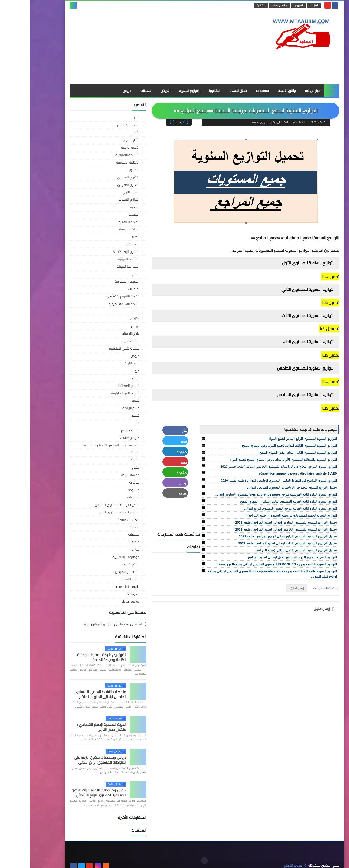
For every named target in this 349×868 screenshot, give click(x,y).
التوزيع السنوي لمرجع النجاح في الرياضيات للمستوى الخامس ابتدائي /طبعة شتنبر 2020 (249, 467)
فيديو (106, 401)
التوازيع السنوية (159, 91)
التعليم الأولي (101, 192)
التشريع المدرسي (98, 177)
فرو (107, 371)
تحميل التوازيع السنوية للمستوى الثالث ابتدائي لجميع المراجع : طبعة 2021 (258, 543)
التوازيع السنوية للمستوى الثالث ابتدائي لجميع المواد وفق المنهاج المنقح (259, 446)
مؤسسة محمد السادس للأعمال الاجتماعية (81, 445)
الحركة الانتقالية (99, 222)
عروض (105, 356)
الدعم (106, 237)
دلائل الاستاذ (101, 334)
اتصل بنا (284, 5)
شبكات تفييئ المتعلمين (94, 348)
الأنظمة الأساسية (98, 162)
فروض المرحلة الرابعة (95, 393)
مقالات (105, 527)
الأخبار (106, 133)
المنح (106, 274)
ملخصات (104, 534)
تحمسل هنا (299, 329)
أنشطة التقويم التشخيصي (93, 296)
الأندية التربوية (100, 147)
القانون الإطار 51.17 (96, 252)
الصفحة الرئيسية (250, 122)
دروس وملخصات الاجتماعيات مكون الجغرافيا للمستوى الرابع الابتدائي (69, 793)
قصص (105, 415)
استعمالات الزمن (98, 125)
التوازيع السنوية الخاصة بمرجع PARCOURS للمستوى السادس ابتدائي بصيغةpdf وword (248, 564)
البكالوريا (185, 91)
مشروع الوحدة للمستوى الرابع (89, 512)
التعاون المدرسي (98, 185)
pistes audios (100, 601)
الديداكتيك (103, 244)
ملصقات (104, 542)
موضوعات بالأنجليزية (96, 557)
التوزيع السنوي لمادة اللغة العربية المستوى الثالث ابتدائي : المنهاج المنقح (258, 501)
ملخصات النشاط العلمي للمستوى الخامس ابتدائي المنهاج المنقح (70, 694)
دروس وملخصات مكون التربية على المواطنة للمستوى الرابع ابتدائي (70, 760)
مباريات (105, 460)
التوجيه (105, 207)
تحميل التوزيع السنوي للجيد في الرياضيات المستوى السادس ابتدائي (262, 487)
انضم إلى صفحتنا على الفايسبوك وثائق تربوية (83, 624)
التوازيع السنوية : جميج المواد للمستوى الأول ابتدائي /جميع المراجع (263, 557)
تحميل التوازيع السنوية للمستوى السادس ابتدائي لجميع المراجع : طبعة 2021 (256, 522)
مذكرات (104, 482)
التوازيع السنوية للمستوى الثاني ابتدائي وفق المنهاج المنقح (268, 453)
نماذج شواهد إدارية (96, 572)
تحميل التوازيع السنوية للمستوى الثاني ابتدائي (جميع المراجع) (266, 550)
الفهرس (269, 5)
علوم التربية (102, 363)
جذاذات (105, 319)
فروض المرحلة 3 (99, 386)
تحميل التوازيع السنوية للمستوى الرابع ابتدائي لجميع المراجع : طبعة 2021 (258, 536)
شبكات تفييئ (101, 341)
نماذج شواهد (100, 564)
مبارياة (105, 453)
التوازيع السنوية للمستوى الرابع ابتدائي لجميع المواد (273, 439)
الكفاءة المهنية (99, 259)
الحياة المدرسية (99, 229)
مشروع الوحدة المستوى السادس (87, 505)
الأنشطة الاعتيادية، (97, 155)
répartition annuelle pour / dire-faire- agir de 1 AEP (268, 474)
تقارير (106, 311)
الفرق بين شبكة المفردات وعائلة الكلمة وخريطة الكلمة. (72, 657)
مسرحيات (103, 497)
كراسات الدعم (100, 430)
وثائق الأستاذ (257, 91)
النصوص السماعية (97, 281)
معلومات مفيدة (99, 520)
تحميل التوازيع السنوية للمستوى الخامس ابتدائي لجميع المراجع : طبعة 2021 (256, 529)
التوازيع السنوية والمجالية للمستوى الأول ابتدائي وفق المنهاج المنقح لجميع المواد (254, 460)
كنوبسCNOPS (100, 438)
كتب (107, 423)
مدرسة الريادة (100, 475)
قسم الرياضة (101, 408)
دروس (97, 91)
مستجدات (232, 91)
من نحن (231, 5)
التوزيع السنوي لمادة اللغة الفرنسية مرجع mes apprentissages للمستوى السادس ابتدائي (246, 494)
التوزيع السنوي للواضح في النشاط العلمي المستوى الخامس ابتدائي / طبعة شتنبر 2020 (249, 481)
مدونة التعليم (263, 861)
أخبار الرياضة (283, 91)
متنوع (106, 467)
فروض (135, 91)
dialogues (103, 594)
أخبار (107, 118)
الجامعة (104, 214)
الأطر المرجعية (100, 140)
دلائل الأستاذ (208, 91)
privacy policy (250, 5)
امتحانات (116, 91)
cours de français (98, 587)
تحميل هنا (300, 277)
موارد (106, 549)
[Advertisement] (124, 47)
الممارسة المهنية (98, 267)
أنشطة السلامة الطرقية (94, 304)
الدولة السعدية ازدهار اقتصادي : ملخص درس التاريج (72, 727)
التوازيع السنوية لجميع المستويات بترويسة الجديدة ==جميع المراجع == (260, 515)
